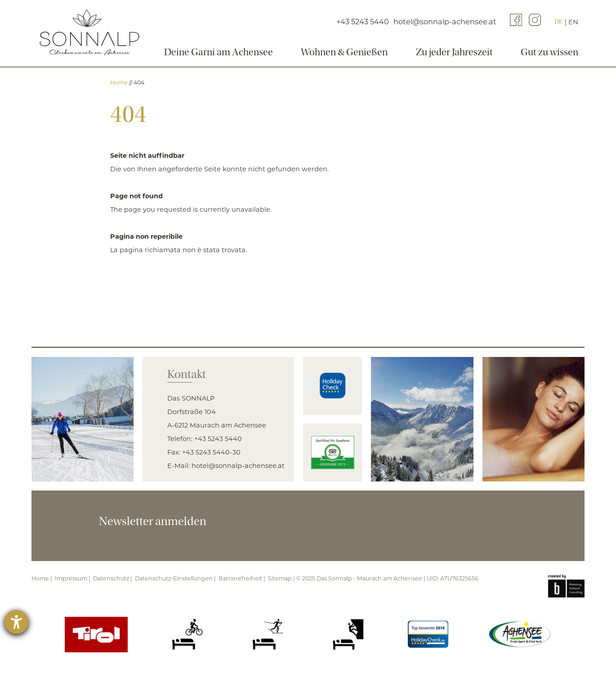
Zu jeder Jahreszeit (457, 52)
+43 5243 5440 (218, 439)
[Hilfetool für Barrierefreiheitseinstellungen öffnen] (16, 622)
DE (565, 24)
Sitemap (280, 578)
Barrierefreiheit (240, 578)
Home (120, 82)
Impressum (71, 578)
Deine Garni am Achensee (214, 52)
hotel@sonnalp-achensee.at (238, 466)
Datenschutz (111, 578)
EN (580, 24)
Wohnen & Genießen (343, 52)
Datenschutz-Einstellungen (174, 578)
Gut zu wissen (556, 52)
